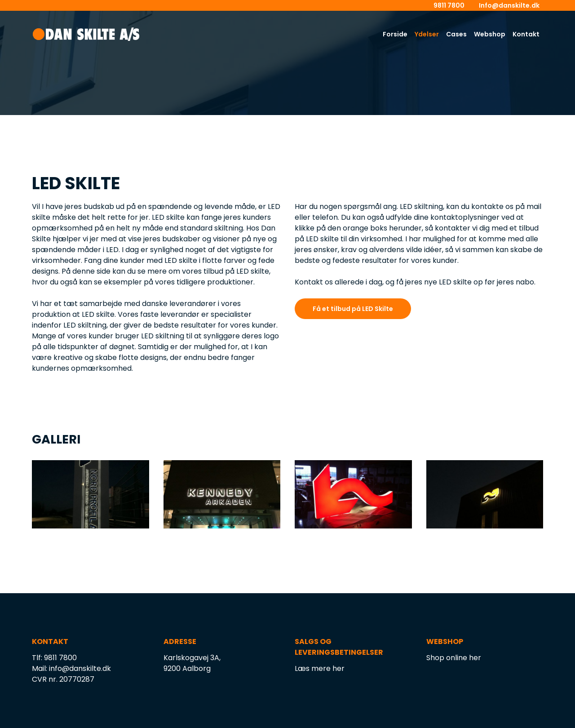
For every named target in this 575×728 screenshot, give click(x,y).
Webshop (490, 34)
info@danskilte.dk (80, 668)
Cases (456, 34)
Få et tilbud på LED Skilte (353, 309)
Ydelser (427, 34)
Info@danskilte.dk (509, 5)
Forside (395, 34)
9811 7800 (449, 5)
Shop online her (454, 658)
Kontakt (526, 34)
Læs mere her (320, 668)
